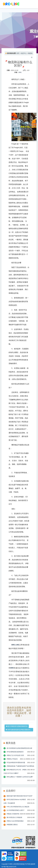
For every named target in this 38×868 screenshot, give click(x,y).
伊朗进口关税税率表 (13, 814)
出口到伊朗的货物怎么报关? (16, 810)
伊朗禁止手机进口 (12, 759)
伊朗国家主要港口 (12, 825)
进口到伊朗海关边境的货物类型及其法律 (19, 748)
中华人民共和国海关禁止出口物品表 (18, 807)
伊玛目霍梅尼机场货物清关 (15, 752)
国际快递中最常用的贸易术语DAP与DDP (19, 796)
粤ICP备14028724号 (10, 867)
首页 (18, 53)
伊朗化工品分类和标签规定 (15, 821)
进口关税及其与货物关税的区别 (17, 726)
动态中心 (24, 53)
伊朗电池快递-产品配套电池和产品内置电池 (20, 766)
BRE (20, 72)
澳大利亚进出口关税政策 (14, 817)
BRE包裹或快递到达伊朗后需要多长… (19, 730)
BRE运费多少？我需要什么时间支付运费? (20, 777)
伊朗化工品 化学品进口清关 (15, 755)
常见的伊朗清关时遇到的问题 (16, 763)
